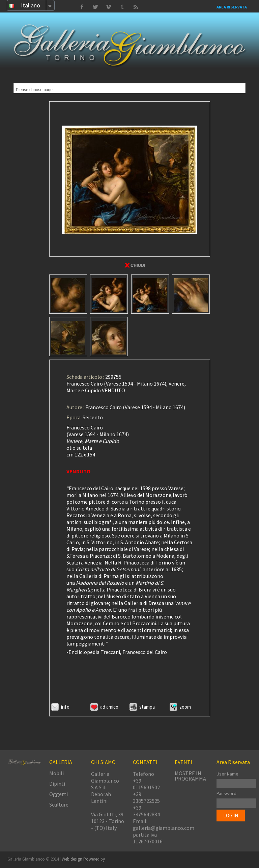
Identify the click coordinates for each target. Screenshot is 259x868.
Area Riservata (232, 7)
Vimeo (95, 7)
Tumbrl (109, 7)
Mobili (56, 773)
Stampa (147, 707)
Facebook (82, 7)
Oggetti (59, 794)
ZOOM (185, 707)
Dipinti (57, 784)
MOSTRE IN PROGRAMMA (190, 776)
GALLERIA (61, 762)
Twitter (122, 7)
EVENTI (183, 762)
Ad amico (109, 707)
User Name (227, 774)
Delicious (136, 7)
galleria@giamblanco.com (164, 828)
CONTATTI (145, 762)
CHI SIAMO (103, 762)
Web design (73, 859)
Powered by (94, 859)
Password (226, 793)
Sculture (59, 805)
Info (65, 707)
